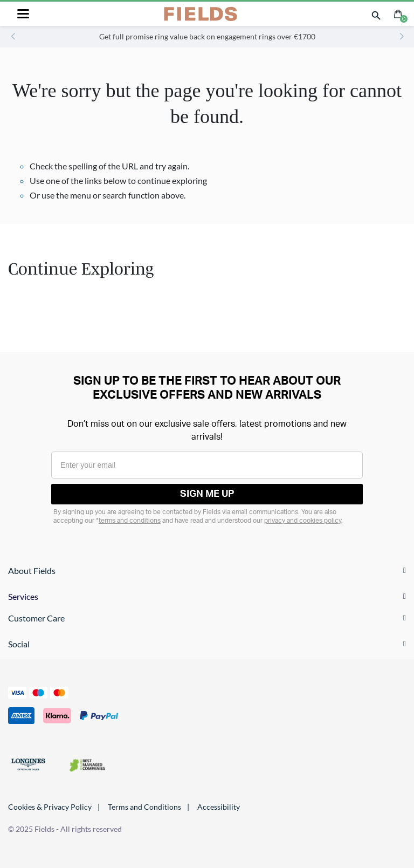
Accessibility (219, 807)
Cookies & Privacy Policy (50, 807)
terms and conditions (130, 521)
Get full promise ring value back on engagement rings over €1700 (207, 36)
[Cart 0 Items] (398, 13)
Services (23, 596)
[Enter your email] (207, 465)
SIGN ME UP (207, 494)
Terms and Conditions (144, 807)
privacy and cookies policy (303, 521)
